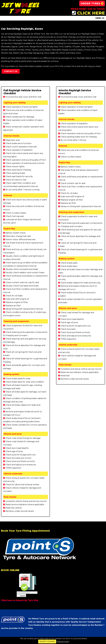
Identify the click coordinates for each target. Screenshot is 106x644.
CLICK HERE (88, 13)
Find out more (63, 642)
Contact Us (11, 71)
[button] (100, 18)
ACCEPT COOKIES (47, 642)
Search (21, 595)
